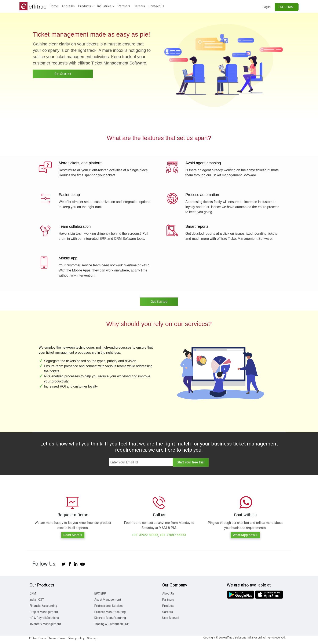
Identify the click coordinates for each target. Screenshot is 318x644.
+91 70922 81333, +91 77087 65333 (159, 535)
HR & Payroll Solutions (44, 618)
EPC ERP (100, 593)
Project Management (44, 612)
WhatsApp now (245, 535)
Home (55, 6)
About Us (68, 6)
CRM (33, 593)
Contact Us (156, 6)
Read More (73, 535)
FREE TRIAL (287, 7)
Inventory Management (45, 624)
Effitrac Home (38, 638)
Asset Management (108, 600)
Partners (124, 6)
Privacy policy (76, 638)
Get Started (63, 74)
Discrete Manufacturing (110, 618)
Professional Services (109, 606)
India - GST (37, 600)
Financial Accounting (43, 606)
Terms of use (57, 638)
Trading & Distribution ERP (112, 624)
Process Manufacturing (110, 612)
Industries (106, 6)
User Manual (171, 618)
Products (86, 6)
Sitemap (92, 638)
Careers (139, 6)
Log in (267, 7)
